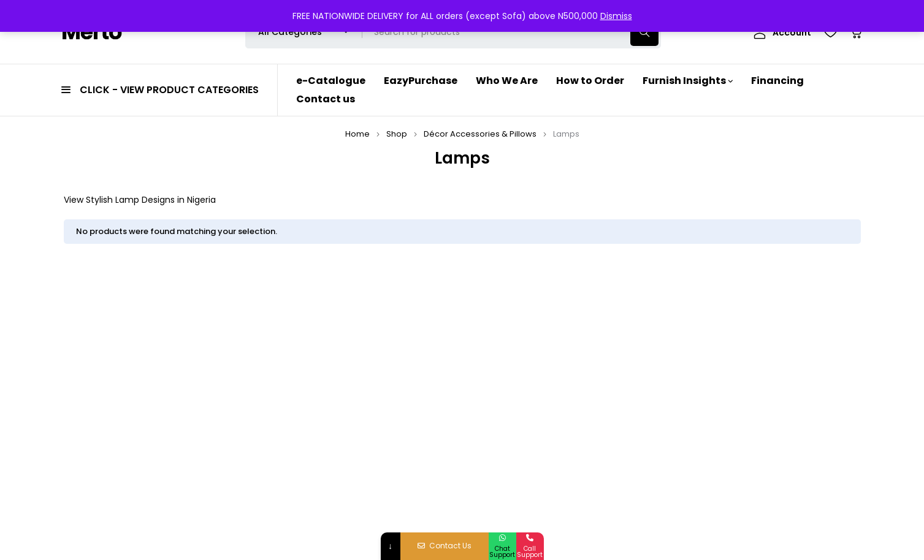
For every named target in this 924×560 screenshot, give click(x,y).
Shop (397, 134)
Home (357, 134)
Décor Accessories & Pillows (480, 134)
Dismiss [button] (616, 16)
